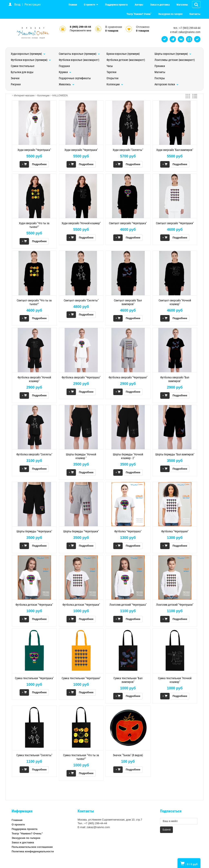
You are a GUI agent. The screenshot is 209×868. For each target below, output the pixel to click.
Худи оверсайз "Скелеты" (128, 150)
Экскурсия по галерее (170, 14)
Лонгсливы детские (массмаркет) (175, 60)
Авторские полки (166, 84)
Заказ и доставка (160, 5)
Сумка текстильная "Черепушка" (34, 678)
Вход (17, 4)
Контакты (195, 14)
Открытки (112, 78)
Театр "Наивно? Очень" (139, 14)
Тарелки (111, 72)
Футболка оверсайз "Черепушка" (81, 377)
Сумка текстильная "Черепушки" (81, 678)
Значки (15, 78)
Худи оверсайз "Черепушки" (81, 150)
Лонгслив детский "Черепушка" (128, 605)
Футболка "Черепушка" (128, 531)
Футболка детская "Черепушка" (34, 605)
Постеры (160, 78)
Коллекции (115, 84)
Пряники (160, 66)
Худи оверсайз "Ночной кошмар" (81, 223)
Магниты (160, 72)
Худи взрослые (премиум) (28, 54)
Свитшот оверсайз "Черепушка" (128, 223)
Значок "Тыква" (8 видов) (128, 755)
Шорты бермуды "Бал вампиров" (175, 454)
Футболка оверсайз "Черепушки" (128, 377)
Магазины (182, 5)
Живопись (67, 84)
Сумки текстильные (23, 66)
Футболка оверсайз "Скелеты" (34, 454)
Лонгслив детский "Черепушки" (175, 605)
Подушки (64, 66)
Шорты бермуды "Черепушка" (34, 531)
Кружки (65, 72)
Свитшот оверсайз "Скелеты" (81, 300)
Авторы (139, 5)
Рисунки (16, 84)
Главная (73, 5)
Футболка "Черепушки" (175, 531)
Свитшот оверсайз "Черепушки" (175, 223)
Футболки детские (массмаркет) (126, 60)
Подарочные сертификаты (75, 78)
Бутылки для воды (22, 72)
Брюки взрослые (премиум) (123, 54)
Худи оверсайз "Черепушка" (34, 150)
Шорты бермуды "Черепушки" (81, 531)
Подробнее (39, 164)
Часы (110, 66)
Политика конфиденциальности (33, 851)
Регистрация (33, 4)
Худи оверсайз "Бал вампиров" (175, 150)
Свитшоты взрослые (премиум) (79, 54)
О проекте (90, 5)
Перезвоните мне (81, 30)
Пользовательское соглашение (32, 847)
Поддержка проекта (116, 5)
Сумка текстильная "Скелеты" (34, 755)
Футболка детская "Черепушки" (81, 605)
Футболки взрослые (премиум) (31, 60)
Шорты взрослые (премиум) (173, 54)
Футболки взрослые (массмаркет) (79, 60)
